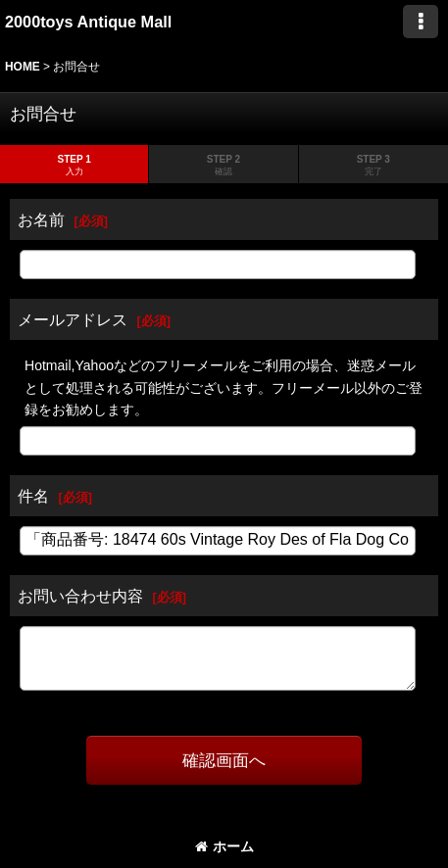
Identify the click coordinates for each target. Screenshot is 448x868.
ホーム (224, 846)
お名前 (41, 219)
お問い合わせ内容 (80, 596)
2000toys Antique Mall (88, 22)
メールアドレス (73, 319)
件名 (33, 496)
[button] (421, 22)
